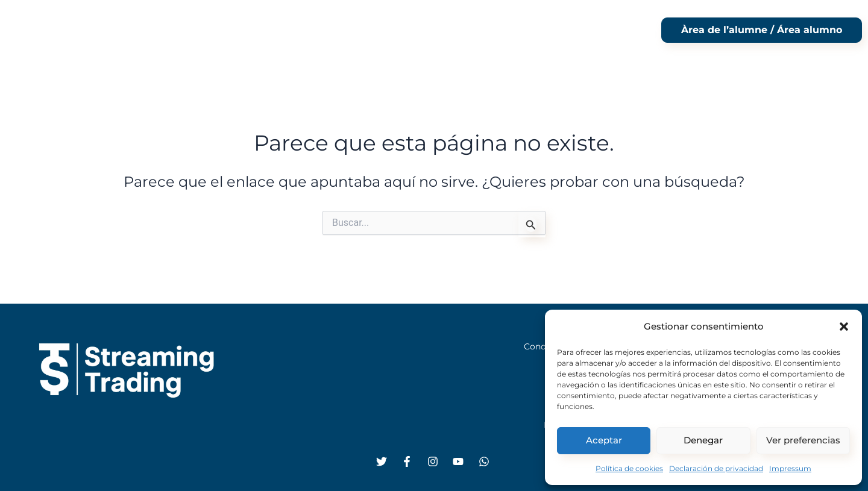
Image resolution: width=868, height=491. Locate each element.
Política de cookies (629, 468)
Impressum (790, 468)
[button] (844, 325)
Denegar (703, 440)
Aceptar (604, 440)
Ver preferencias (803, 440)
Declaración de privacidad (716, 468)
